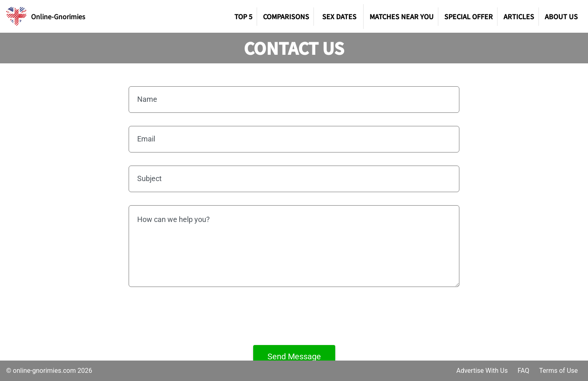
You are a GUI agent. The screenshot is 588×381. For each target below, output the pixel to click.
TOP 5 (243, 16)
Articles (519, 16)
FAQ (523, 371)
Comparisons (286, 16)
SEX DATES (339, 16)
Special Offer (469, 16)
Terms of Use (558, 371)
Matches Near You (402, 16)
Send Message (294, 356)
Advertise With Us (482, 371)
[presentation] (294, 316)
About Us (561, 16)
